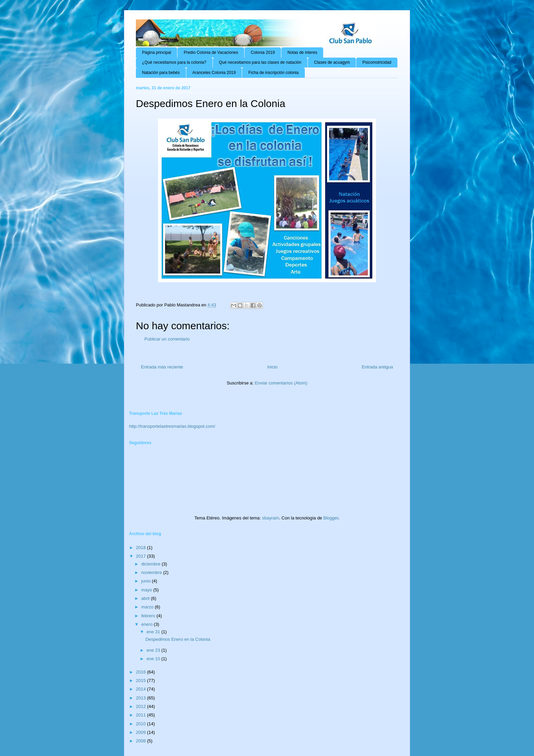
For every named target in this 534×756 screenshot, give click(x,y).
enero (148, 624)
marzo (148, 607)
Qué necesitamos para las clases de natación (260, 62)
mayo (147, 590)
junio (147, 581)
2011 (142, 715)
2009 (142, 732)
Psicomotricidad (377, 62)
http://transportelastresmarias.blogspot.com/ (172, 426)
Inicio (272, 367)
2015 (142, 681)
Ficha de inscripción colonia (273, 73)
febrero (149, 616)
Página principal (156, 52)
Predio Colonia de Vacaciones (211, 52)
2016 (142, 672)
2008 (142, 741)
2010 (142, 724)
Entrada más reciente (162, 367)
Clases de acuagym (332, 62)
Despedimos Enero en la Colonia (178, 639)
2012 (142, 706)
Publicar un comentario (167, 339)
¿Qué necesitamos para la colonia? (174, 62)
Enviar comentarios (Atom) (281, 383)
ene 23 (154, 650)
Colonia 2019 (263, 52)
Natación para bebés (161, 73)
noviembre (152, 572)
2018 (142, 548)
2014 (142, 689)
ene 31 (154, 632)
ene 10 (154, 659)
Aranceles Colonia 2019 (214, 73)
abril (146, 598)
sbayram (271, 518)
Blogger (331, 518)
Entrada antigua (377, 367)
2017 (142, 556)
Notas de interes (302, 52)
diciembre (152, 564)
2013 (142, 698)
